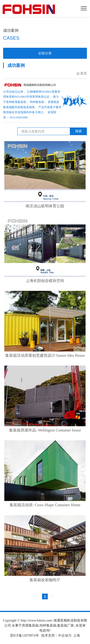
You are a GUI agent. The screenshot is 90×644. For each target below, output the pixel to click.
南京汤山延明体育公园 (45, 206)
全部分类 (45, 53)
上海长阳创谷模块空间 (45, 281)
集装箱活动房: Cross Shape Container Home (45, 505)
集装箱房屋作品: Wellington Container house (45, 430)
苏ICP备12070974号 (24, 636)
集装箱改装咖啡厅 (45, 580)
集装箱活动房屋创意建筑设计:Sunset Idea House (45, 355)
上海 (77, 636)
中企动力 (65, 636)
